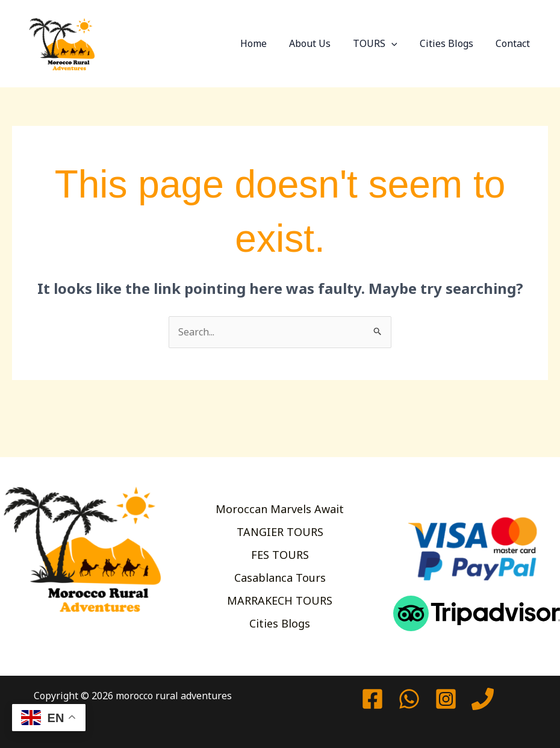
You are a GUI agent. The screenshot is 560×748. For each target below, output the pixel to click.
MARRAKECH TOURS (280, 602)
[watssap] (409, 699)
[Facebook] (372, 699)
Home (267, 43)
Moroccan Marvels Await (280, 507)
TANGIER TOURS (280, 531)
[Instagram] (446, 699)
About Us (321, 43)
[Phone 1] (483, 699)
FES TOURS (280, 554)
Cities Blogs (451, 43)
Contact (515, 43)
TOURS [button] (383, 43)
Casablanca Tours (280, 578)
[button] (399, 43)
